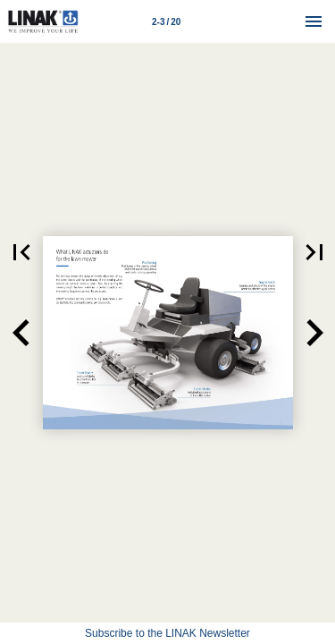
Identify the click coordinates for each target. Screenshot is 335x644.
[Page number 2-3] (166, 21)
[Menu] (314, 21)
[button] (21, 333)
